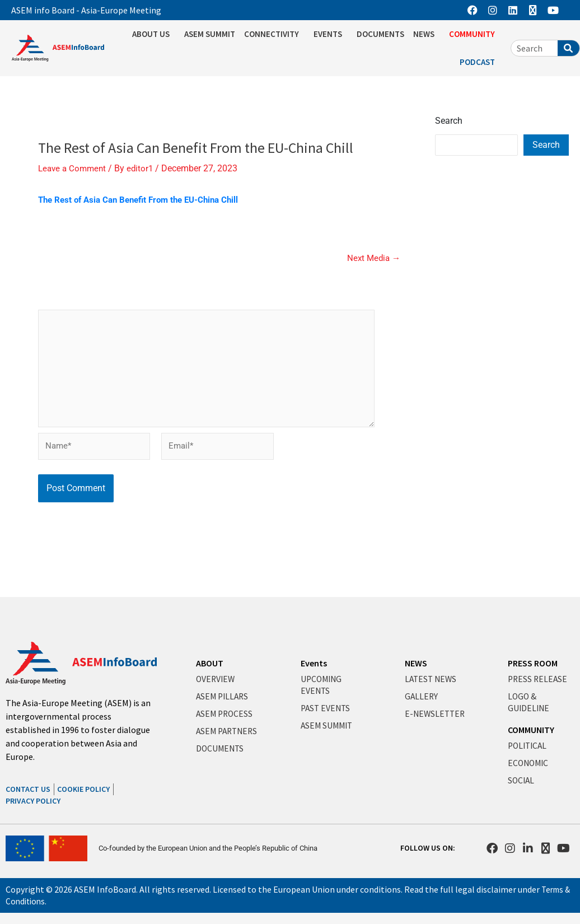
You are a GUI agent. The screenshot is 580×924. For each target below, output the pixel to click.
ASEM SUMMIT (210, 34)
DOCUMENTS (380, 34)
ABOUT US (154, 34)
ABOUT (210, 663)
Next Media (372, 258)
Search (449, 121)
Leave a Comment (74, 168)
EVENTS (331, 34)
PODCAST (480, 62)
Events (314, 663)
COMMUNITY (475, 34)
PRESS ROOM (533, 663)
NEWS (427, 34)
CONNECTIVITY (274, 34)
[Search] (569, 48)
